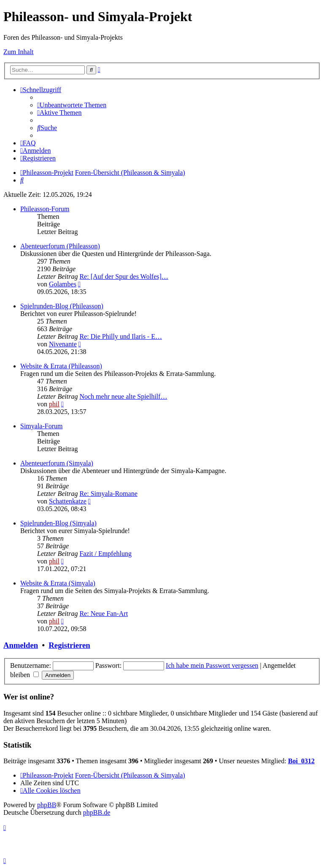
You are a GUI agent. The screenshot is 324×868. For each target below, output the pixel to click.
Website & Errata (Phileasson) (61, 366)
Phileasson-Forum (45, 209)
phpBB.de (97, 812)
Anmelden (21, 645)
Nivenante (63, 344)
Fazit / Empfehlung (105, 554)
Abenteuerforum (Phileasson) (60, 246)
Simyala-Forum (41, 426)
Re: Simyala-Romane (108, 494)
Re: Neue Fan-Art (104, 614)
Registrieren (69, 645)
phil (54, 404)
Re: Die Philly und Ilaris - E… (121, 336)
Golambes (63, 284)
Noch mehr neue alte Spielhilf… (123, 396)
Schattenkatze (68, 501)
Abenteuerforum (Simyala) (57, 463)
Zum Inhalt (19, 52)
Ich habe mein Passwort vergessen (212, 665)
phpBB (47, 805)
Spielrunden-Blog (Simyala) (58, 523)
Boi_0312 (301, 761)
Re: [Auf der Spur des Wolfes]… (124, 276)
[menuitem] (72, 105)
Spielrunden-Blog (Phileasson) (62, 306)
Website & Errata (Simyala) (58, 583)
